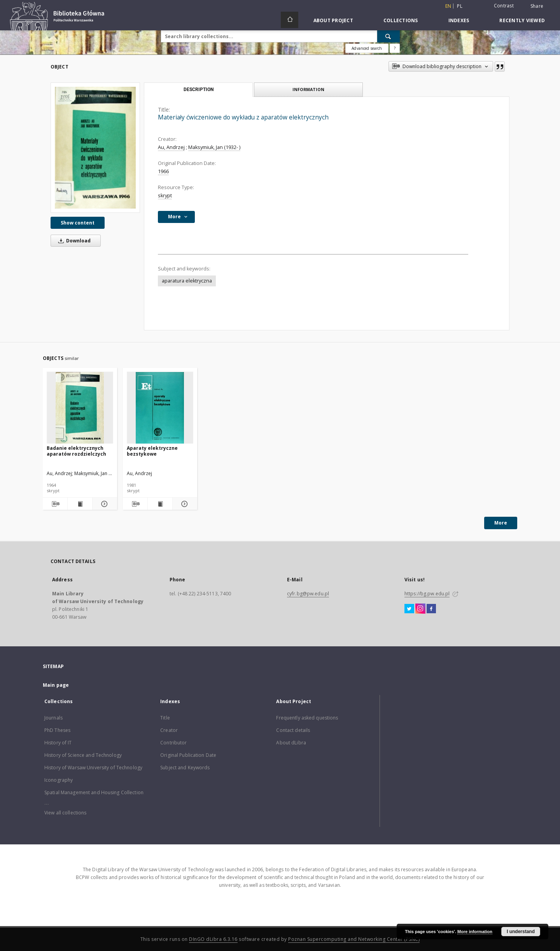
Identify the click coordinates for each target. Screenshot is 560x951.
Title (165, 718)
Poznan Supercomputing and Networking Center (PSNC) (354, 939)
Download (73, 241)
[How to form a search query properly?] (395, 48)
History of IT (58, 743)
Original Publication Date (188, 755)
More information (475, 932)
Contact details (293, 730)
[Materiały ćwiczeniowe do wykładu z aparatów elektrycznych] (95, 147)
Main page (56, 685)
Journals (53, 718)
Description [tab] (199, 89)
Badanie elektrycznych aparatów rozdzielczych (76, 451)
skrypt (165, 196)
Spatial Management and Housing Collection (94, 792)
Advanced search (367, 48)
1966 (163, 171)
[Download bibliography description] (55, 504)
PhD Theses (57, 730)
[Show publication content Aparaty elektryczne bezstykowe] (160, 504)
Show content (78, 223)
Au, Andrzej (171, 147)
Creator (169, 730)
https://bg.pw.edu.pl (427, 594)
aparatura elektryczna (187, 281)
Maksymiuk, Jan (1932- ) (214, 147)
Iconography (59, 780)
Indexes (459, 20)
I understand (521, 932)
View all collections (65, 813)
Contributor (173, 743)
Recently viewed (522, 20)
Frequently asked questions (307, 718)
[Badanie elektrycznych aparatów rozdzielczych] (80, 408)
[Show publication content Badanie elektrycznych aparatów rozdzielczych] (80, 504)
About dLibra (291, 743)
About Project (333, 20)
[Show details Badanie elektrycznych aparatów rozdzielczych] (104, 504)
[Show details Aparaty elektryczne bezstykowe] (184, 504)
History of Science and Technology (83, 755)
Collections (401, 20)
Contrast (504, 6)
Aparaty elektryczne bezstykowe (152, 451)
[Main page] (290, 20)
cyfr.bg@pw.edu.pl (308, 594)
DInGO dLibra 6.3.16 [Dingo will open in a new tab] (213, 939)
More (501, 523)
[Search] (388, 36)
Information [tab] (308, 89)
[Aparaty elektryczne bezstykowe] (160, 408)
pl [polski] (460, 6)
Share (537, 6)
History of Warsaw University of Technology (93, 768)
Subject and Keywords (185, 768)
